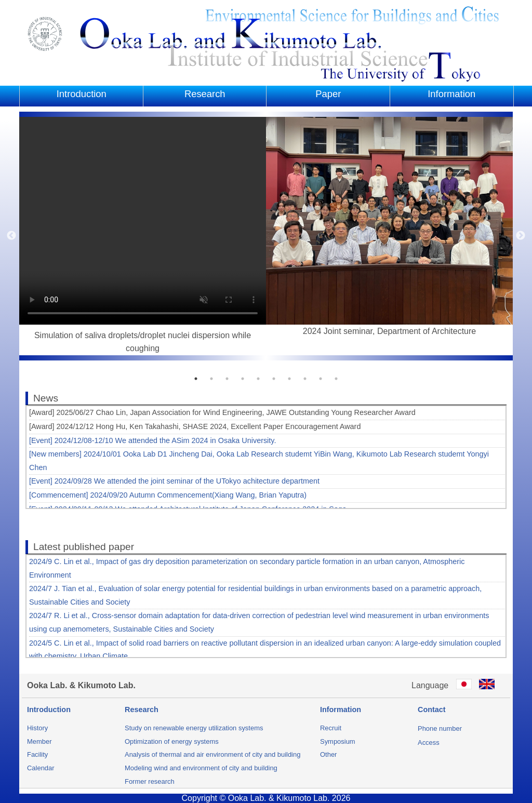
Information (451, 94)
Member (39, 741)
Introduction (82, 94)
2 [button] (211, 379)
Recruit (331, 728)
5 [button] (258, 379)
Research (205, 94)
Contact (432, 710)
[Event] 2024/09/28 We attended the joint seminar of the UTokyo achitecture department (174, 481)
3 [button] (227, 379)
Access (429, 742)
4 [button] (243, 379)
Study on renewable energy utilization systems (194, 728)
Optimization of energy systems (172, 741)
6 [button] (274, 379)
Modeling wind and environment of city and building (201, 768)
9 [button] (321, 379)
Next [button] (521, 236)
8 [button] (305, 379)
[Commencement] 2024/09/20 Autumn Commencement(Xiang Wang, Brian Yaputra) (168, 495)
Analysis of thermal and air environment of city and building (212, 754)
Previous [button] (11, 236)
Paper (328, 94)
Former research (150, 781)
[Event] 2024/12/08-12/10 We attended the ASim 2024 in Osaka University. (152, 440)
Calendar (41, 768)
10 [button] (336, 379)
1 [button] (196, 379)
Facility (37, 754)
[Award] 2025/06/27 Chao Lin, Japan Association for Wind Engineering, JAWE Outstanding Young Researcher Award (222, 412)
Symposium (338, 741)
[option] (143, 236)
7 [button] (289, 379)
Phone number (440, 728)
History (37, 728)
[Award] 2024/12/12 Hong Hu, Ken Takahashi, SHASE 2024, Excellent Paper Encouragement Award (195, 426)
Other (328, 754)
